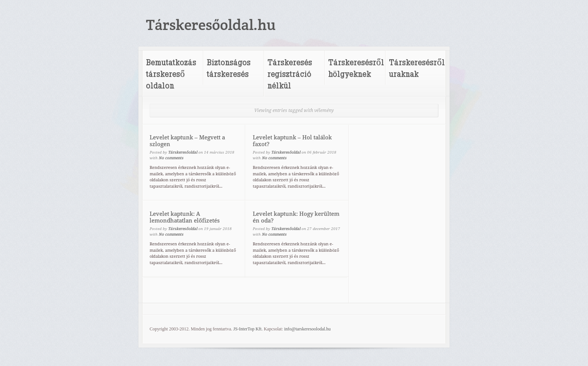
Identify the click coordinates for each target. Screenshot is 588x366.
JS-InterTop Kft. (248, 329)
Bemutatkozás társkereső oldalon (171, 74)
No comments (171, 158)
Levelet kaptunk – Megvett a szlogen (187, 141)
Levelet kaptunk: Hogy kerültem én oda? (296, 217)
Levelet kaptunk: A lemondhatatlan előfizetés (185, 217)
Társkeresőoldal (183, 152)
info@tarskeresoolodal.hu (307, 329)
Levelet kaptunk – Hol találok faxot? (292, 141)
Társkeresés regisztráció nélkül (290, 74)
